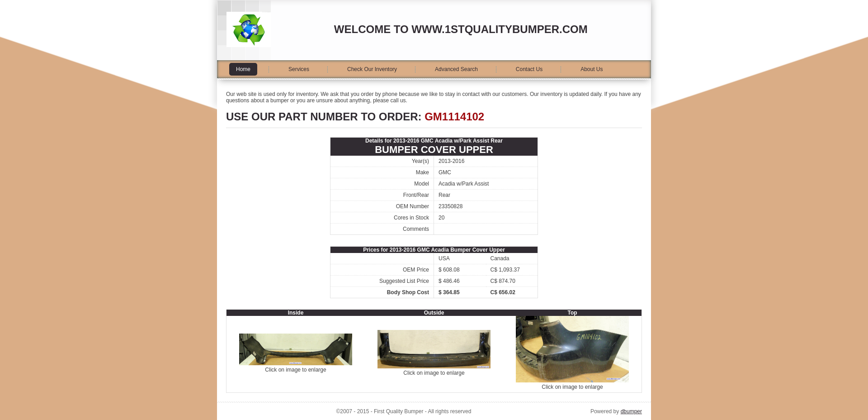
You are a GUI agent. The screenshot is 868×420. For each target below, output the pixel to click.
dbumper (631, 411)
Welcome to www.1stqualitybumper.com (461, 29)
